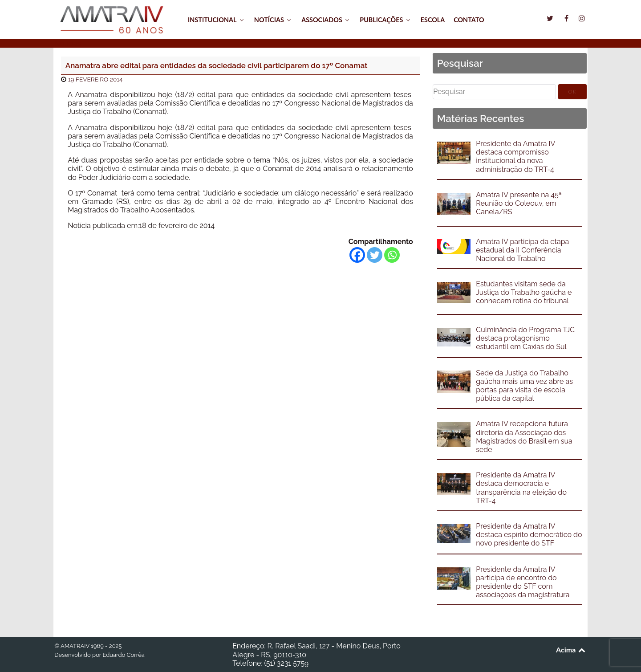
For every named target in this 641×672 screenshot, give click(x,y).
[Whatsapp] (392, 255)
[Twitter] (375, 255)
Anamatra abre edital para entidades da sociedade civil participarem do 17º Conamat (217, 65)
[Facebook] (357, 255)
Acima (571, 650)
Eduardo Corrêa (123, 655)
